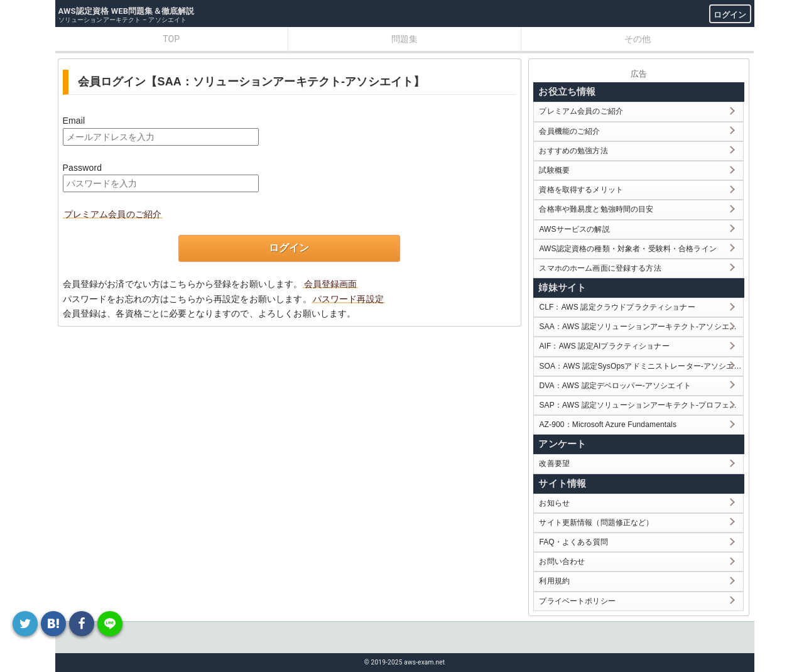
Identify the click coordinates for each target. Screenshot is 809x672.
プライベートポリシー (577, 601)
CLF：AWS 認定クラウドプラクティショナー (617, 307)
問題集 (404, 39)
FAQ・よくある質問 (573, 542)
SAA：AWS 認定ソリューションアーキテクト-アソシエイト (641, 327)
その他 (638, 39)
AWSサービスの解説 (574, 229)
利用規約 (554, 581)
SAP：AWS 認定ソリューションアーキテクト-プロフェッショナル (641, 405)
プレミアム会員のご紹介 (113, 214)
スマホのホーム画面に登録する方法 (600, 268)
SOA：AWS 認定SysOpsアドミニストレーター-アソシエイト (641, 366)
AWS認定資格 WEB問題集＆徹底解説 (127, 11)
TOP (171, 39)
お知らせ (554, 503)
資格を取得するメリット (581, 190)
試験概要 (554, 170)
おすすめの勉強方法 (573, 151)
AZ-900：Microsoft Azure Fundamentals (608, 425)
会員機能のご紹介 (569, 131)
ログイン (730, 15)
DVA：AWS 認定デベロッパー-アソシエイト (615, 386)
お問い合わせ (562, 561)
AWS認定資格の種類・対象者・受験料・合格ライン (628, 249)
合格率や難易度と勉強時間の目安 (596, 209)
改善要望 (554, 463)
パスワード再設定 (348, 299)
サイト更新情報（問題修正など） (596, 523)
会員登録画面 (331, 284)
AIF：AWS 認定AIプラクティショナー (604, 346)
